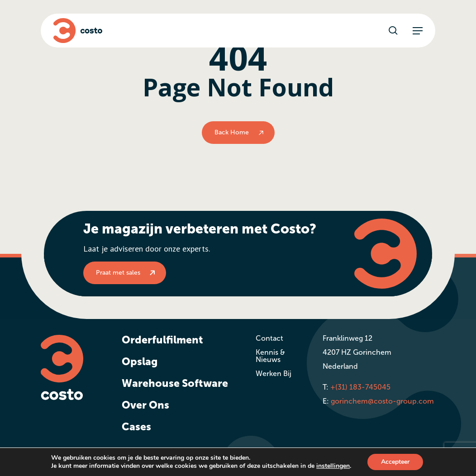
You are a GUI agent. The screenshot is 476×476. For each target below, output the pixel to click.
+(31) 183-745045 (360, 387)
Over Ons (145, 405)
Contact (269, 338)
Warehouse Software (175, 383)
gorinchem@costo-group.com (382, 401)
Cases (136, 427)
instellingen (333, 466)
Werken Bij (274, 374)
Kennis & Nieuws (270, 356)
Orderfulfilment (162, 340)
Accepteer (395, 462)
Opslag (140, 362)
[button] (418, 31)
